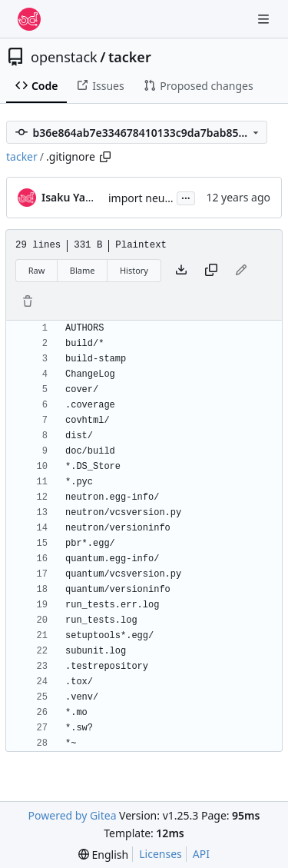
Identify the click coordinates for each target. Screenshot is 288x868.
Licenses (161, 854)
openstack (64, 57)
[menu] (103, 855)
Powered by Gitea (73, 815)
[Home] (29, 19)
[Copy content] (211, 271)
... (186, 197)
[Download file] (181, 271)
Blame (83, 270)
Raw (37, 270)
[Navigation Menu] (265, 19)
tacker (130, 57)
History (134, 270)
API (201, 854)
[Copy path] (105, 157)
